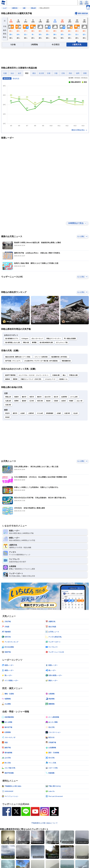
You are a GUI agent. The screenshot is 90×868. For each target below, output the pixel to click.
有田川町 (40, 401)
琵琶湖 (15, 379)
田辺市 (7, 413)
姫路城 (7, 379)
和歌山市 (8, 397)
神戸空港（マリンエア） (13, 361)
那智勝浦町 (50, 413)
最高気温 (7, 79)
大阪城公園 (56, 375)
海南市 (16, 397)
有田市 (32, 397)
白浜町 (23, 413)
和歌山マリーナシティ (54, 339)
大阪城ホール (63, 379)
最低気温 (16, 79)
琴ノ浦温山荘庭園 (70, 339)
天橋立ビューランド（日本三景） (31, 379)
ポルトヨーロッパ (37, 339)
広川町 (32, 401)
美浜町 (48, 401)
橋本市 (24, 397)
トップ (5, 8)
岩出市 (56, 397)
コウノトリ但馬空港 (41, 357)
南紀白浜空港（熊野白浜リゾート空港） (18, 357)
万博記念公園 (73, 375)
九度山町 (8, 401)
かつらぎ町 (74, 397)
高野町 (16, 401)
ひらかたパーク (50, 379)
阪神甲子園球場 (10, 375)
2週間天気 (15, 8)
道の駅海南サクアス (12, 339)
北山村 (76, 413)
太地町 (59, 413)
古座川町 (67, 413)
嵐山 (64, 375)
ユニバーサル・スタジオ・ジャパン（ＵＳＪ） (34, 375)
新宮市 (15, 413)
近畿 (24, 8)
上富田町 (31, 413)
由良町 (64, 401)
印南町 (71, 401)
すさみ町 (40, 413)
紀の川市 (48, 397)
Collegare (25, 339)
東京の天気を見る (79, 130)
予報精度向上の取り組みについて (44, 823)
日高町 (56, 401)
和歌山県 (33, 8)
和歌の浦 (26, 343)
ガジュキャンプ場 (62, 343)
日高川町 (8, 405)
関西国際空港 (66, 361)
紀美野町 (64, 397)
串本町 (7, 417)
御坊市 (39, 397)
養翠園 (34, 343)
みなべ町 (80, 401)
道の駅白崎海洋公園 (46, 343)
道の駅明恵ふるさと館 (12, 343)
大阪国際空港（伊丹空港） (59, 357)
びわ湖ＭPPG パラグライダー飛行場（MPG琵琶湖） (41, 361)
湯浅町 (24, 401)
